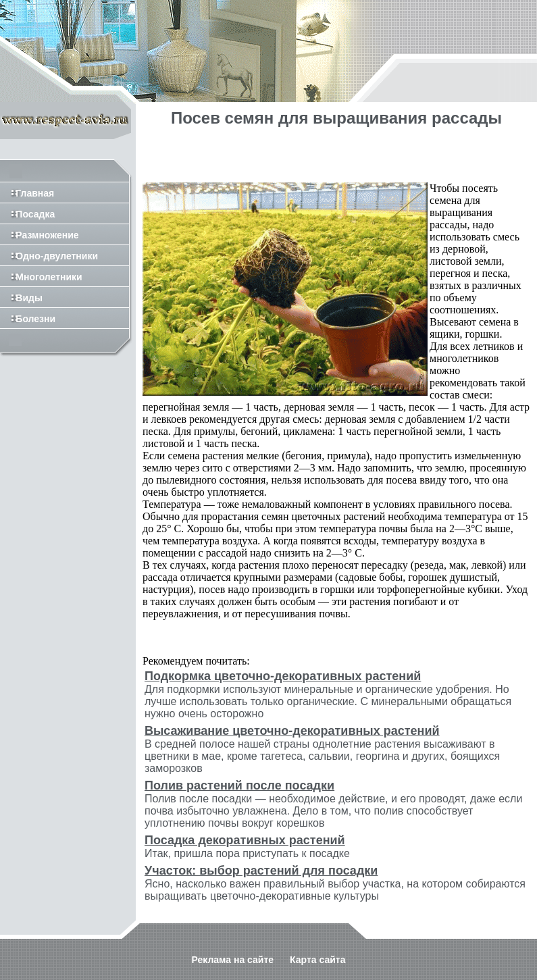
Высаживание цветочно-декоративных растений (292, 731)
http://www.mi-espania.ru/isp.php (106, 974)
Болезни (28, 319)
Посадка (27, 214)
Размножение (40, 235)
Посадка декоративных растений (245, 840)
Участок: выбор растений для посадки (261, 871)
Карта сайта (317, 948)
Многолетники (41, 277)
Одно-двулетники (49, 256)
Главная (27, 193)
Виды (21, 298)
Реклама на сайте (232, 948)
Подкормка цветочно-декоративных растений (283, 676)
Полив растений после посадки (239, 785)
